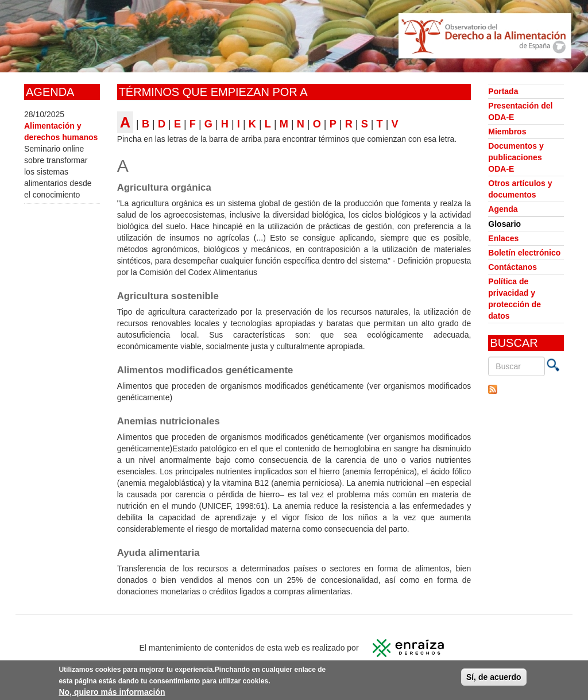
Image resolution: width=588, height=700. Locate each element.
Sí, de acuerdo (494, 678)
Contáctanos (512, 267)
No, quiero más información (112, 693)
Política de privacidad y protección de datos (514, 299)
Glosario (504, 224)
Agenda (503, 209)
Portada (503, 91)
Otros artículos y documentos (520, 189)
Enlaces (503, 238)
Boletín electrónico (524, 253)
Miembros (507, 132)
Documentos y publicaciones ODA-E (516, 157)
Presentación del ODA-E (520, 111)
